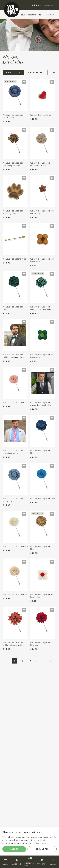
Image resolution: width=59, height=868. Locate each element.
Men (40, 15)
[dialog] (29, 842)
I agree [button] (14, 849)
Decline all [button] (42, 849)
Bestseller (36, 73)
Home (23, 15)
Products (32, 15)
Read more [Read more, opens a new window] (41, 843)
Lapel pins (49, 15)
